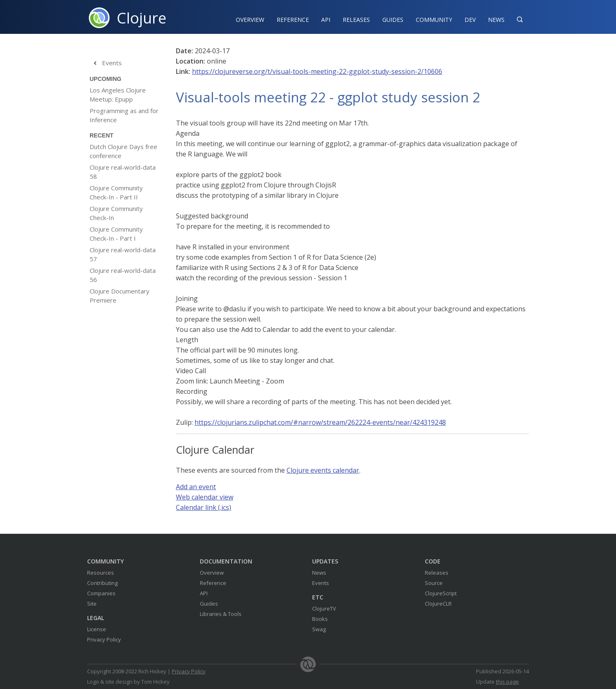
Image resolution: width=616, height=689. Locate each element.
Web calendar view (205, 497)
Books (320, 619)
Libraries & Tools (221, 614)
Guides (393, 20)
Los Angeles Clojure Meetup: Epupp (118, 95)
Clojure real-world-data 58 (123, 172)
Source (434, 583)
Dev (470, 20)
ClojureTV (324, 608)
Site (92, 604)
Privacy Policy (104, 639)
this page (507, 682)
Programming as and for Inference (124, 115)
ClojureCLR (438, 604)
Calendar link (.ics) (204, 507)
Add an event (196, 487)
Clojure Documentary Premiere (120, 296)
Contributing (102, 583)
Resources (101, 573)
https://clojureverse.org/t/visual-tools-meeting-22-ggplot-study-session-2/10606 (317, 71)
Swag (319, 629)
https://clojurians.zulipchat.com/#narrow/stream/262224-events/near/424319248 (320, 422)
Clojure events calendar (323, 470)
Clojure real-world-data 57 (123, 254)
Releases (356, 20)
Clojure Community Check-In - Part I (116, 234)
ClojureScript (441, 593)
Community (434, 20)
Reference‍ (293, 20)
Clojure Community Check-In (116, 213)
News (496, 20)
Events (106, 63)
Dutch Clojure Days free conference (123, 151)
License (97, 629)
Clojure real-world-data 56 (123, 275)
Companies (101, 593)
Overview (250, 20)
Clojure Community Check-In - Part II (116, 192)
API (326, 20)
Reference (213, 583)
